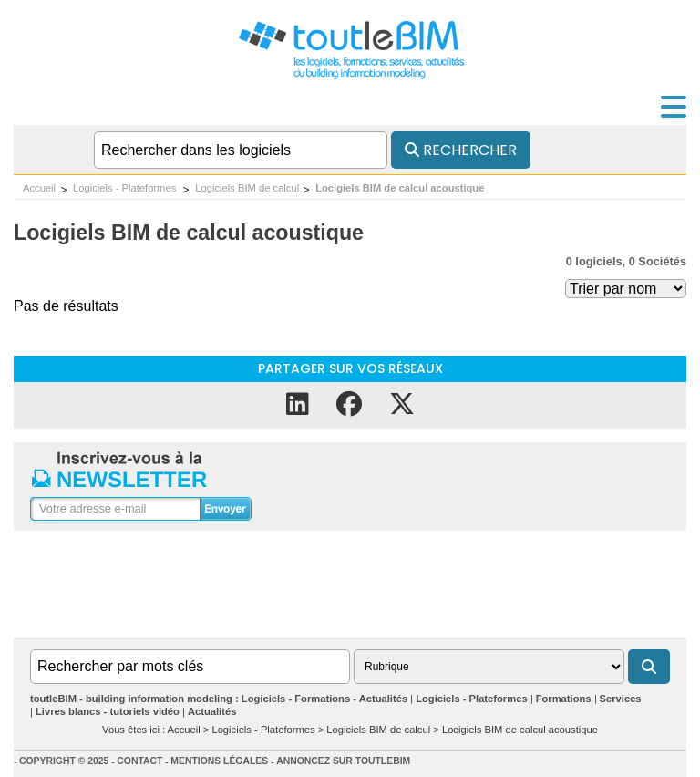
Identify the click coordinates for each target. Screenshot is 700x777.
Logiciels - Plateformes (126, 188)
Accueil (39, 188)
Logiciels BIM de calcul (247, 188)
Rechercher (461, 150)
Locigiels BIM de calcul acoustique (400, 188)
